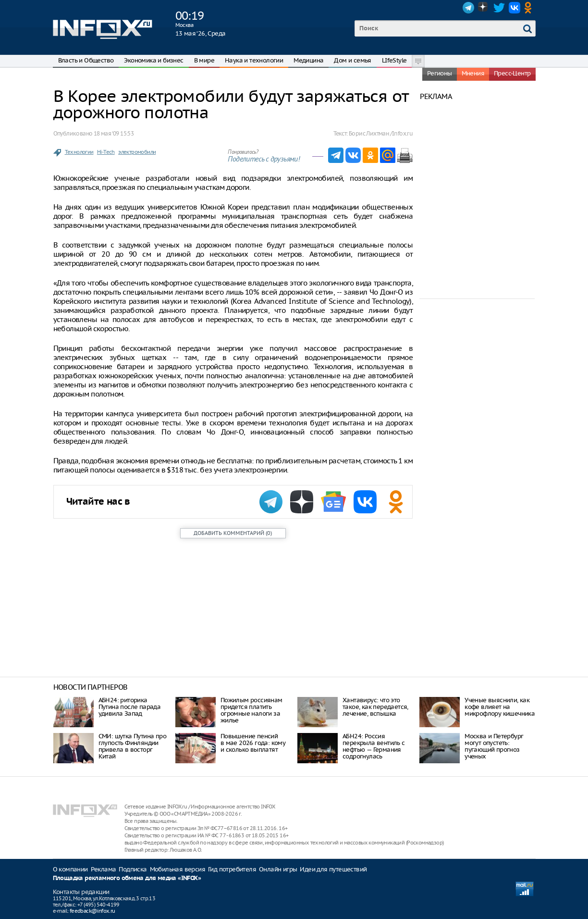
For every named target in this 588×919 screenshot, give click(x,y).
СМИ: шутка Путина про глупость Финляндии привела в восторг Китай (132, 746)
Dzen (484, 8)
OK (530, 8)
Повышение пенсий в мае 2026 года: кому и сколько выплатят (253, 743)
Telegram (468, 8)
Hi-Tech (106, 152)
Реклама (104, 869)
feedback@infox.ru (92, 911)
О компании (70, 869)
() (233, 533)
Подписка (133, 869)
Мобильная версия (178, 869)
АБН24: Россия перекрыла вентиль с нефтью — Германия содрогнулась (374, 746)
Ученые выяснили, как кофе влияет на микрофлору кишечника (500, 707)
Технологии (79, 152)
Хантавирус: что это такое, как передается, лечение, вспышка (375, 707)
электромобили (137, 152)
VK (514, 8)
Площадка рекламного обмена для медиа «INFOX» (127, 878)
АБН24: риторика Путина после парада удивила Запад (130, 707)
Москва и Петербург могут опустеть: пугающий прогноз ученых (494, 746)
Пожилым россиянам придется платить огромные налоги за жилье (251, 710)
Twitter (499, 8)
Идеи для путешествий (333, 869)
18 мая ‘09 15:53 (114, 133)
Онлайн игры (278, 869)
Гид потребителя (232, 869)
